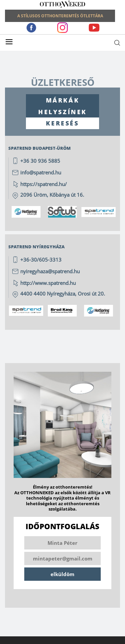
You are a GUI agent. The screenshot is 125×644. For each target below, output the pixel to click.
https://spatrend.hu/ (44, 184)
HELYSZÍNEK (62, 112)
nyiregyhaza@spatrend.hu (50, 271)
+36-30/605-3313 (41, 260)
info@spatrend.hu (41, 172)
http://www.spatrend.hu (48, 283)
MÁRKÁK (63, 100)
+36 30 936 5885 (40, 161)
